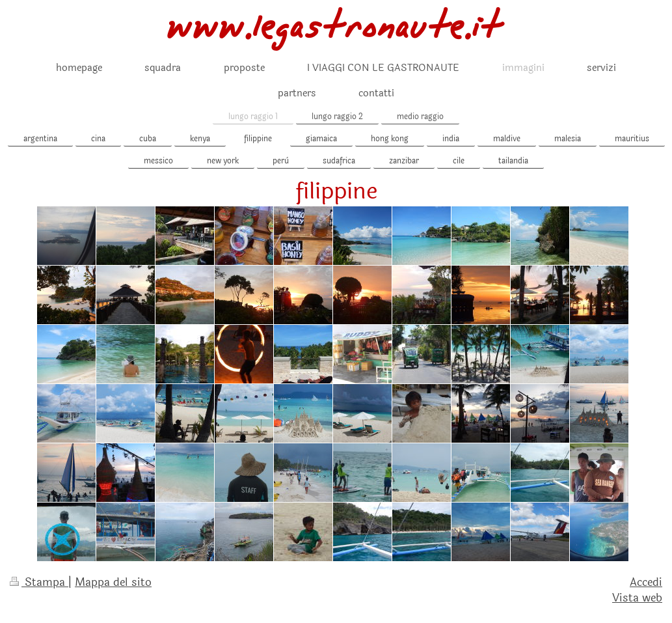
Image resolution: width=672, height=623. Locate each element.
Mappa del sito (113, 582)
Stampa (39, 582)
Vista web (637, 598)
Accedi (646, 582)
